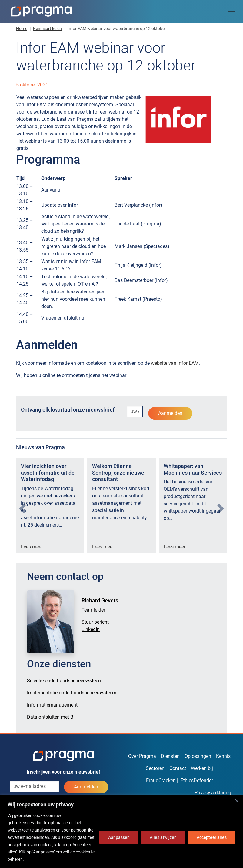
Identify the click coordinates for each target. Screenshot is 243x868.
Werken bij (202, 768)
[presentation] (22, 509)
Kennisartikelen (47, 29)
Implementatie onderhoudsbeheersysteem (72, 693)
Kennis (223, 756)
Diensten (170, 756)
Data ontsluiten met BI (51, 717)
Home (22, 29)
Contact (178, 768)
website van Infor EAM (175, 363)
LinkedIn (91, 629)
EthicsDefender (197, 780)
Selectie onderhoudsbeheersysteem (65, 681)
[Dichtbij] (237, 801)
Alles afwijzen (163, 837)
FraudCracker (160, 780)
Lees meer (32, 547)
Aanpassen (119, 837)
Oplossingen (198, 756)
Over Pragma (142, 756)
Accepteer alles (212, 837)
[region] (121, 832)
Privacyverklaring (213, 793)
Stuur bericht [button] (95, 622)
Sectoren (155, 768)
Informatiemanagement (52, 705)
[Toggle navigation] (231, 12)
